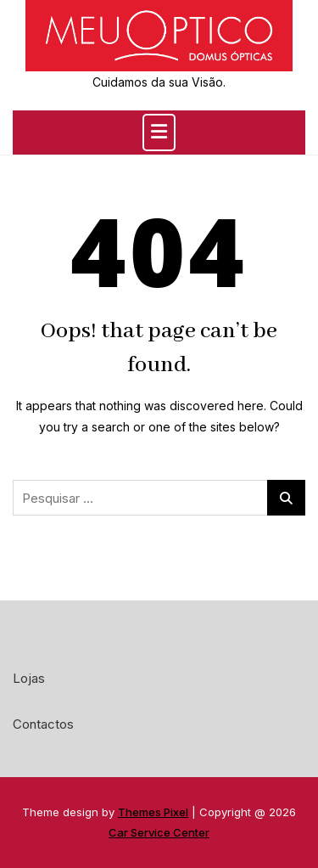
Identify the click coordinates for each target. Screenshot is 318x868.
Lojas (29, 678)
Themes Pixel (153, 812)
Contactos (43, 724)
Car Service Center (159, 832)
